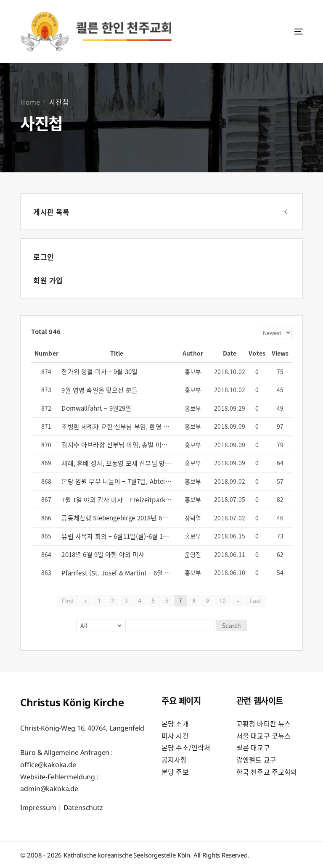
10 (222, 601)
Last (255, 601)
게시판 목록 (51, 212)
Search (232, 625)
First (68, 601)
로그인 (43, 257)
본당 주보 (175, 772)
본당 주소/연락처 (186, 747)
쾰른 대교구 (253, 747)
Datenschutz (83, 807)
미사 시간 (175, 736)
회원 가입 (48, 280)
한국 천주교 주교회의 (267, 772)
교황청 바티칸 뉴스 (264, 723)
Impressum (38, 807)
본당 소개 (175, 723)
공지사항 (174, 760)
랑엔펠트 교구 (256, 760)
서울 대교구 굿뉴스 (264, 736)
